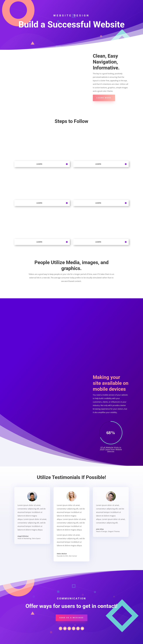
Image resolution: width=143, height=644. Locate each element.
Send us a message (72, 618)
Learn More (104, 98)
